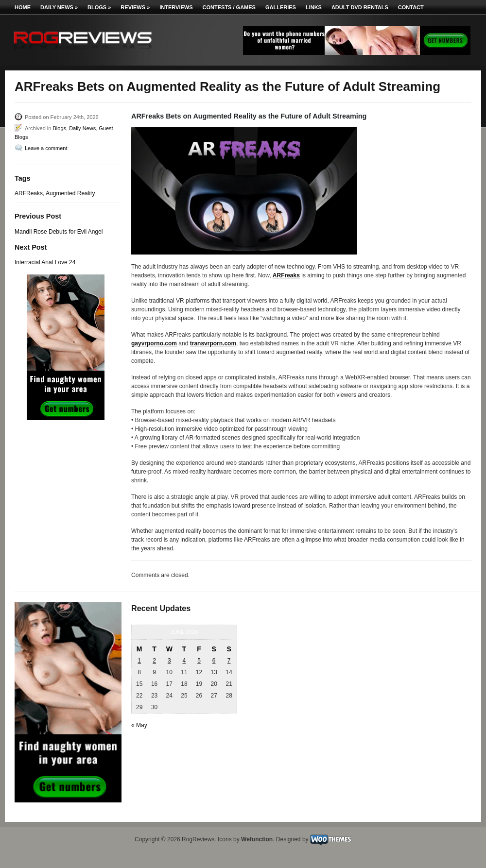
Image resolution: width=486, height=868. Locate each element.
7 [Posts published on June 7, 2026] (229, 661)
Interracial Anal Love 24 (45, 262)
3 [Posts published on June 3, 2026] (169, 661)
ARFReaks (29, 193)
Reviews (135, 7)
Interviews (176, 7)
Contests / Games (229, 7)
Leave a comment (46, 148)
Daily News (59, 7)
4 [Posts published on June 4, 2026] (184, 661)
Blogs (99, 7)
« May (139, 725)
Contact (411, 7)
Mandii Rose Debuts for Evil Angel (59, 232)
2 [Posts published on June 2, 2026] (154, 661)
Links (314, 7)
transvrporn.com (213, 343)
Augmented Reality (70, 193)
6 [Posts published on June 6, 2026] (214, 661)
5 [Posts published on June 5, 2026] (199, 661)
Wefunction (257, 839)
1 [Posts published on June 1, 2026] (139, 661)
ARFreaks (286, 275)
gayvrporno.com (154, 343)
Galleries (281, 7)
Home (23, 7)
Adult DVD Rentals (360, 7)
